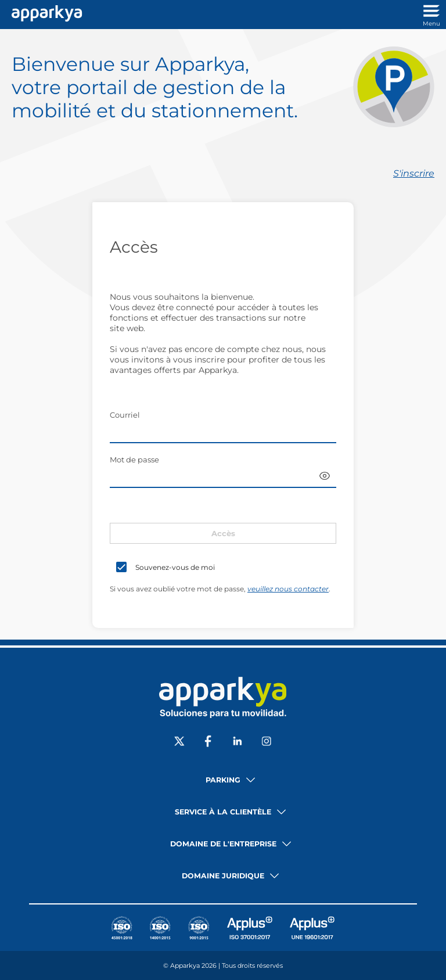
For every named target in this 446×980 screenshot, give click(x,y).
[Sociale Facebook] (208, 742)
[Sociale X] (179, 742)
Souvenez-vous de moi (175, 567)
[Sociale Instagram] (267, 742)
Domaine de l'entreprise (223, 844)
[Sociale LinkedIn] (238, 742)
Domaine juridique (223, 876)
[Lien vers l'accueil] (44, 15)
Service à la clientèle (223, 812)
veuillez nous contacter (288, 589)
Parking (223, 780)
